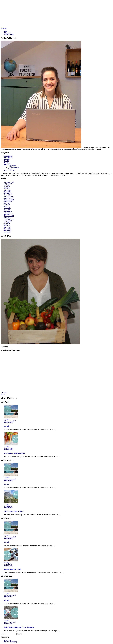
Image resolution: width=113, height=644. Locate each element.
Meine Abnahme (9, 35)
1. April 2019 (8, 564)
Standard (7, 419)
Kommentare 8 (9, 450)
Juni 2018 (7, 205)
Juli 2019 (7, 185)
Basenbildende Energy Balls (13, 569)
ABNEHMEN (8, 156)
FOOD (6, 162)
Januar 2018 (8, 213)
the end (7, 426)
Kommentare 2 (9, 566)
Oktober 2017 (8, 218)
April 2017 (7, 227)
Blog (6, 31)
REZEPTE (7, 164)
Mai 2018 (7, 206)
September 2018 (9, 200)
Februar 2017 (8, 230)
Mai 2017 (7, 226)
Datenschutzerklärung (11, 642)
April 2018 (7, 208)
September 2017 (9, 219)
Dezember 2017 (9, 214)
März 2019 (7, 192)
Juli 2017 (7, 222)
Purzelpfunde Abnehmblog (57, 14)
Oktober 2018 (8, 198)
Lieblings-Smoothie (14, 167)
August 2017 (8, 221)
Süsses (10, 169)
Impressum (7, 640)
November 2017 (9, 216)
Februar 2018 (8, 211)
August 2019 (8, 184)
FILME (6, 161)
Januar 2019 (8, 195)
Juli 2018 (7, 203)
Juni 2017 (7, 224)
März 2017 (7, 229)
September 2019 (9, 182)
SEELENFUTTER (10, 171)
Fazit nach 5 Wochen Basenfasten (15, 453)
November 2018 (9, 197)
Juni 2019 (7, 187)
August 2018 (8, 201)
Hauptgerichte (12, 166)
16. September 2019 (10, 421)
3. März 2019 (8, 506)
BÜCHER (7, 159)
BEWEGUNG (8, 158)
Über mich (7, 33)
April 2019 (7, 190)
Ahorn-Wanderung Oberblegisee (14, 511)
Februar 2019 (8, 193)
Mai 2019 (7, 189)
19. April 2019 (8, 448)
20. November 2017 (10, 622)
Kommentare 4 (9, 423)
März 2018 (7, 209)
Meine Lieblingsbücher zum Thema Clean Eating (19, 627)
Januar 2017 (8, 232)
